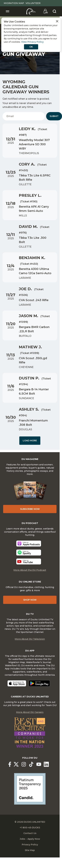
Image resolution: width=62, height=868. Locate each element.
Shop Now (30, 600)
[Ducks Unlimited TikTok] (31, 764)
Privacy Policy (30, 845)
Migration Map (14, 3)
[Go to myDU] (45, 11)
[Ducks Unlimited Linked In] (46, 764)
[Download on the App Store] (17, 683)
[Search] (54, 11)
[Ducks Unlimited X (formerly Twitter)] (16, 764)
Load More (30, 441)
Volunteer (33, 3)
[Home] (31, 11)
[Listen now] (29, 544)
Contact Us (30, 833)
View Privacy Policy (32, 42)
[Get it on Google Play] (39, 683)
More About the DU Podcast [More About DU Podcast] (30, 570)
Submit (54, 116)
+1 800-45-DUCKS (30, 828)
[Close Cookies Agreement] (57, 21)
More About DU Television (30, 639)
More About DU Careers (30, 712)
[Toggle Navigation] (8, 11)
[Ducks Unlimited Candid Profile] (30, 789)
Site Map (30, 850)
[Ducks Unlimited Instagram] (24, 764)
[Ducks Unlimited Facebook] (10, 764)
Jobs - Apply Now (30, 839)
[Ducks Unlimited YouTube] (39, 764)
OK (31, 47)
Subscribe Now (30, 509)
